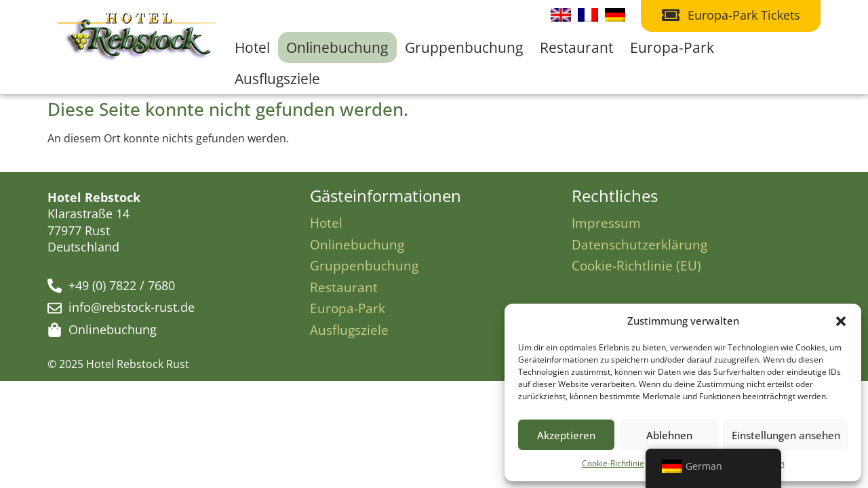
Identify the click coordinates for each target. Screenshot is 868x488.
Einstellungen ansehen (786, 435)
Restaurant (576, 47)
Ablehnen (669, 435)
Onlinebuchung (337, 47)
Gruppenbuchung (464, 47)
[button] (841, 321)
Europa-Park (672, 47)
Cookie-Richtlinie (613, 463)
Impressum (606, 223)
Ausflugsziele (277, 79)
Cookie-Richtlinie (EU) (636, 265)
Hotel (252, 47)
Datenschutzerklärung (639, 244)
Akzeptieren (566, 435)
